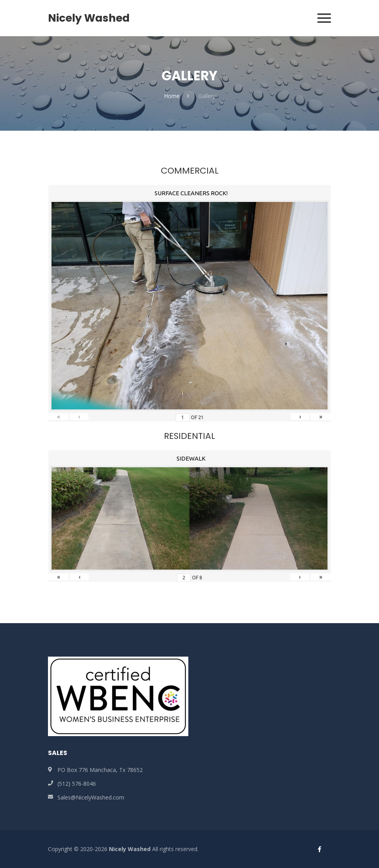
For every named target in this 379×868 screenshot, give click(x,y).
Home (172, 96)
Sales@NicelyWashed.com (91, 797)
